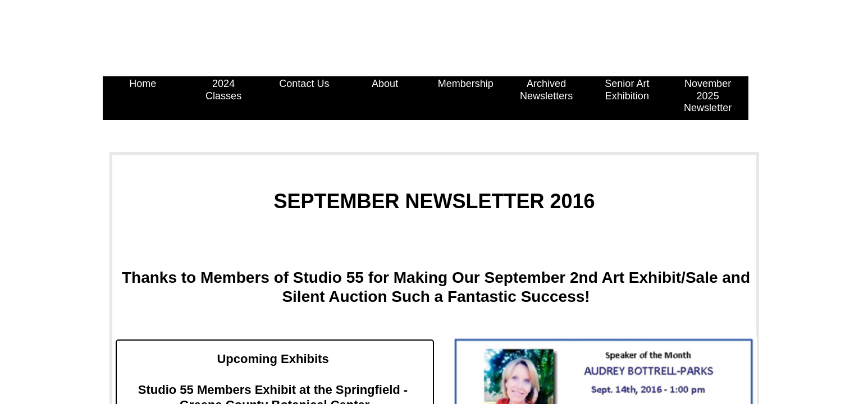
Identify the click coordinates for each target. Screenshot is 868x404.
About (385, 84)
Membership (466, 84)
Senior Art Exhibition (627, 90)
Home (143, 84)
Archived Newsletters (546, 90)
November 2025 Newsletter (708, 96)
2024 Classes (223, 90)
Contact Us (304, 84)
